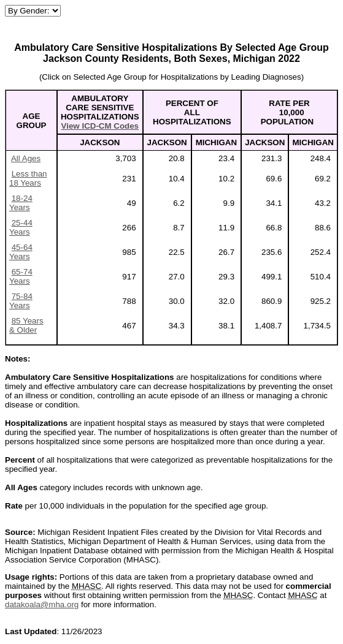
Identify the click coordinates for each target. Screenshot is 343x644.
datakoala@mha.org (42, 604)
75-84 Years (21, 301)
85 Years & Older (26, 325)
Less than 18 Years (28, 178)
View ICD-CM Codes (100, 126)
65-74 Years (21, 276)
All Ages (26, 158)
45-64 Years (21, 252)
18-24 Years (21, 203)
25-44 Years (21, 227)
